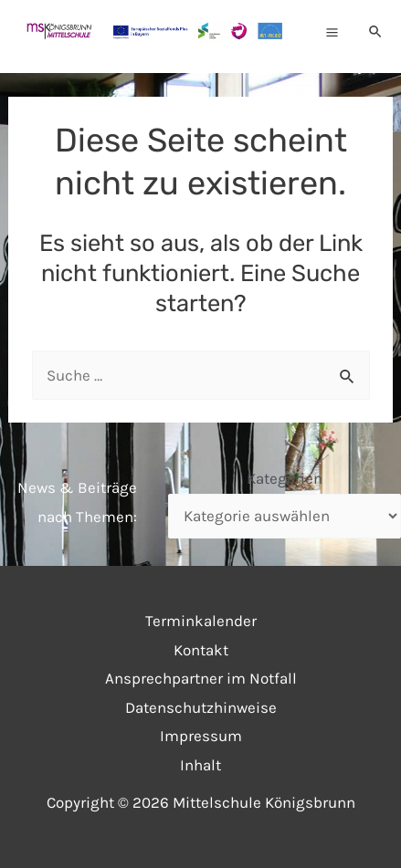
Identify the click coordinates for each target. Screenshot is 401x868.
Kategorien (285, 478)
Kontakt (201, 650)
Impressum (201, 736)
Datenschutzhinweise (201, 707)
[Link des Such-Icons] (376, 32)
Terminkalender (201, 621)
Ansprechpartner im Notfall (201, 678)
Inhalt (200, 765)
